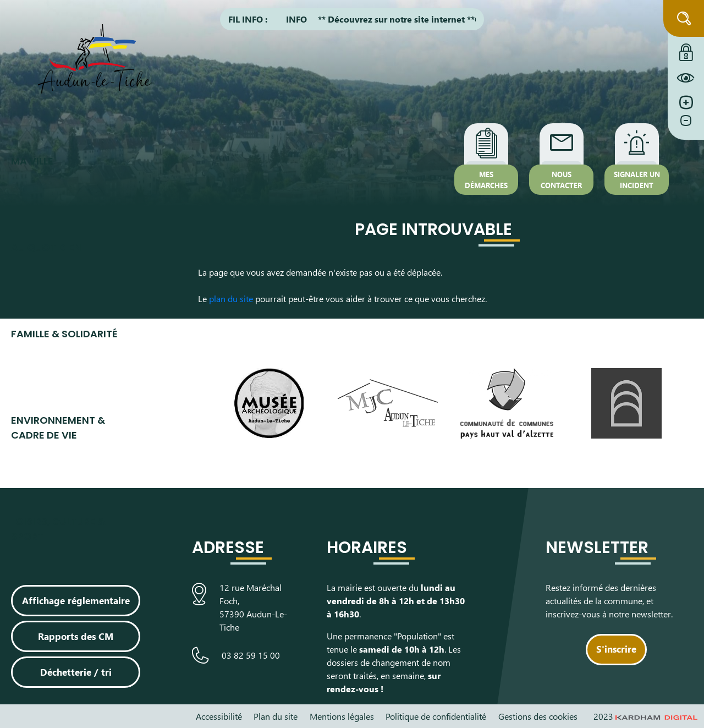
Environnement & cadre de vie (58, 428)
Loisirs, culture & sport (58, 529)
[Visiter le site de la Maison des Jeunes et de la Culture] (388, 403)
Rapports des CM (76, 636)
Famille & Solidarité (64, 334)
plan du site (231, 299)
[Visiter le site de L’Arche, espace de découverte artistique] (626, 403)
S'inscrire (616, 649)
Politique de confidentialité (436, 716)
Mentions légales (342, 716)
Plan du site (276, 716)
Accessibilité (219, 716)
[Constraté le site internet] (686, 78)
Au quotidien (46, 247)
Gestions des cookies (538, 716)
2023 (646, 716)
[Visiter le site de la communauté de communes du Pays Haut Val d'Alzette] (507, 403)
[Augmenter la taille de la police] (686, 103)
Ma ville (32, 161)
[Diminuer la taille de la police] (686, 126)
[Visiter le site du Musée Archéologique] (269, 403)
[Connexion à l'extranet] (686, 50)
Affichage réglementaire (76, 600)
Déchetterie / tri (76, 672)
